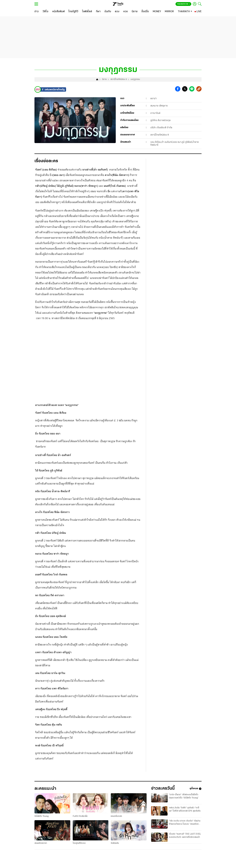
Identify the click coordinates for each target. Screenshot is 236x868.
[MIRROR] (169, 12)
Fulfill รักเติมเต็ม (80, 817)
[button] (178, 90)
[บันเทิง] (108, 12)
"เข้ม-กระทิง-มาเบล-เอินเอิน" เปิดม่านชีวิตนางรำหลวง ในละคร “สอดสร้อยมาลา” (185, 823)
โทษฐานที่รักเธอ (79, 844)
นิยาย (104, 80)
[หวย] (126, 12)
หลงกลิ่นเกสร (116, 817)
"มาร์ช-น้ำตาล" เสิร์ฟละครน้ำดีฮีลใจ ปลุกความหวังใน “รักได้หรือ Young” (184, 797)
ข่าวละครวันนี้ (163, 789)
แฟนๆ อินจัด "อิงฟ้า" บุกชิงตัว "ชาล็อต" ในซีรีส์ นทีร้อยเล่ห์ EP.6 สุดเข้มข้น (185, 810)
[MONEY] (157, 12)
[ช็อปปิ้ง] (145, 12)
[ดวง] (117, 12)
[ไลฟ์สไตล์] (87, 12)
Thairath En (183, 4)
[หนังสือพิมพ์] (58, 12)
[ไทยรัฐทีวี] (73, 12)
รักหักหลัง (115, 844)
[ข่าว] (37, 12)
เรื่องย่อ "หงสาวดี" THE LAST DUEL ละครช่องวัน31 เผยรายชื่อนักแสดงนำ (185, 836)
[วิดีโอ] (45, 12)
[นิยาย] (135, 12)
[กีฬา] (98, 12)
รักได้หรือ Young (42, 817)
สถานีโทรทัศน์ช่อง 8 (119, 80)
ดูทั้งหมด (196, 789)
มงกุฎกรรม (135, 80)
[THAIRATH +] (185, 12)
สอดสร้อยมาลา (41, 844)
